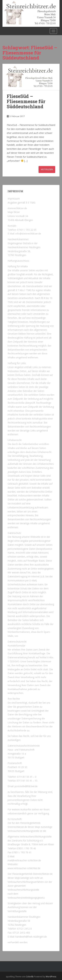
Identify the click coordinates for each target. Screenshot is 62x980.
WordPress (51, 977)
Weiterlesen (47, 169)
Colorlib (30, 977)
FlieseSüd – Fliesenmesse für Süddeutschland (26, 101)
